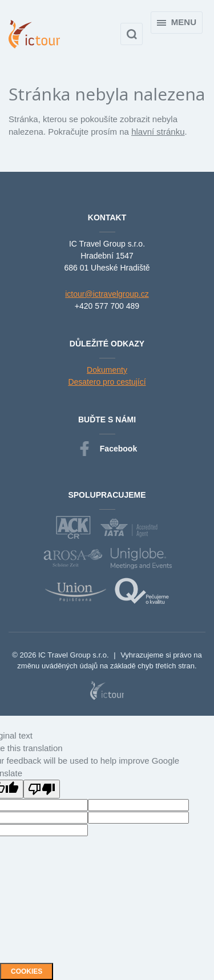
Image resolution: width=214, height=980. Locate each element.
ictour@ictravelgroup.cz (107, 294)
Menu (177, 22)
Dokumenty (107, 370)
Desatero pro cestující (107, 382)
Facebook (107, 449)
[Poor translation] (42, 789)
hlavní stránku (158, 132)
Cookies (27, 971)
